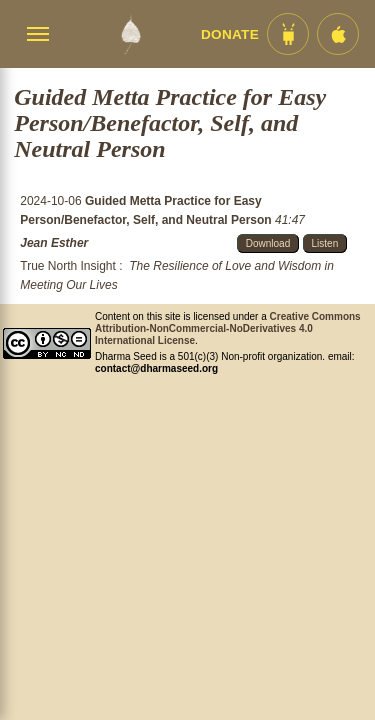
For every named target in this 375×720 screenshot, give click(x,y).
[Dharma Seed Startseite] (130, 34)
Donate (230, 34)
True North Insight (68, 266)
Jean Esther (54, 243)
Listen (325, 243)
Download (268, 243)
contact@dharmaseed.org (156, 368)
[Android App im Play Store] (288, 34)
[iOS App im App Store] (338, 34)
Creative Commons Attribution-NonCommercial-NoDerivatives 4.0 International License (228, 328)
